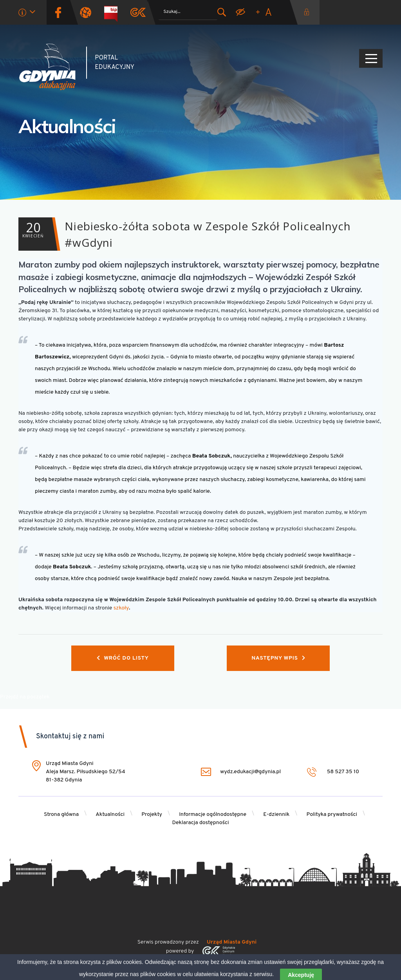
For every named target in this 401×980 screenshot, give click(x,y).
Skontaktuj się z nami (70, 737)
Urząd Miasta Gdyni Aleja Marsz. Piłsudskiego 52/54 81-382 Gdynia (86, 772)
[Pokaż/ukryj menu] (371, 58)
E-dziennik (276, 815)
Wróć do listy (123, 658)
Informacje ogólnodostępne (213, 815)
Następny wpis (278, 658)
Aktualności (67, 126)
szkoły (121, 608)
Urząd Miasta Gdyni (232, 942)
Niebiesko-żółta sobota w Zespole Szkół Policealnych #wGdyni (185, 234)
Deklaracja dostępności (200, 823)
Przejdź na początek (25, 697)
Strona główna (61, 815)
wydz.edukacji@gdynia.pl (241, 772)
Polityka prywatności (332, 815)
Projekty (152, 815)
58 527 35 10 (333, 772)
